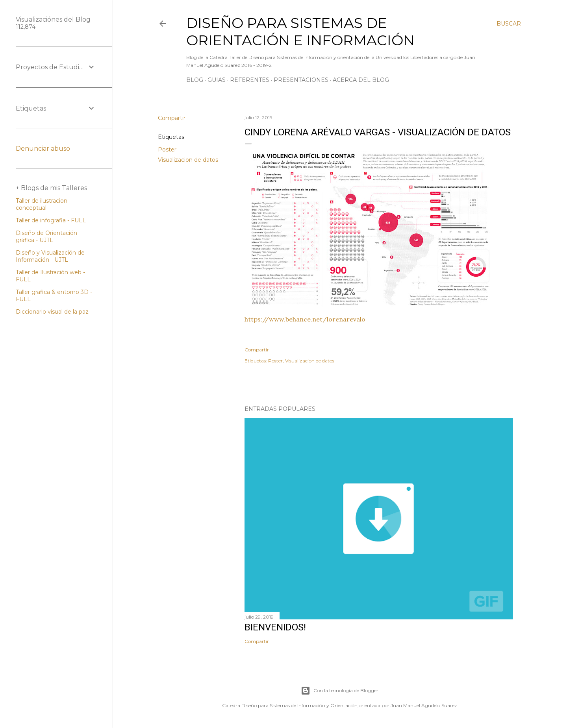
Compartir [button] (172, 118)
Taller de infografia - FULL (51, 220)
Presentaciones (301, 80)
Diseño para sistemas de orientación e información (300, 31)
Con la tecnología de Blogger (340, 691)
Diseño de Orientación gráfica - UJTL (46, 237)
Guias (217, 80)
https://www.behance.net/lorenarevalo (305, 319)
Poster (167, 150)
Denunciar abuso (43, 149)
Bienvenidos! (275, 627)
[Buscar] (509, 24)
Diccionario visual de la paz (52, 312)
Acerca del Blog (361, 80)
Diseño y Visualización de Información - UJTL (50, 256)
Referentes (250, 80)
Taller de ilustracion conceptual (42, 204)
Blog (195, 80)
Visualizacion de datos (188, 160)
